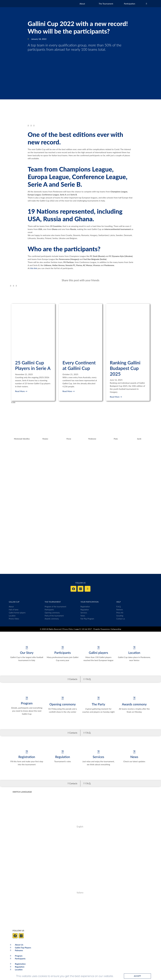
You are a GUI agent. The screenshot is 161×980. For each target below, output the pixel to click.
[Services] (98, 752)
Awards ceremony (134, 704)
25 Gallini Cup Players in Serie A (33, 365)
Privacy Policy (68, 629)
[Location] (134, 648)
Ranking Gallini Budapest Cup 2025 (125, 368)
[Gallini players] (98, 648)
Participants (63, 653)
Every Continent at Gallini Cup (79, 365)
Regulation (63, 757)
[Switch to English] (48, 827)
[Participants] (63, 648)
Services (98, 757)
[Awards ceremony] (134, 698)
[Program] (27, 698)
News (134, 757)
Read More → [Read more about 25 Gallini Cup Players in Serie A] (21, 391)
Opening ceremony (63, 704)
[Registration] (27, 752)
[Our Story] (27, 648)
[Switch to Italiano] (48, 893)
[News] (134, 752)
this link (34, 268)
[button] (28, 126)
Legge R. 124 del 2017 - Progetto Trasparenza (92, 629)
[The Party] (98, 698)
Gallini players (98, 653)
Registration (27, 757)
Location (134, 653)
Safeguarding (116, 629)
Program (27, 703)
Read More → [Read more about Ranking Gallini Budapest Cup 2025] (116, 397)
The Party (98, 704)
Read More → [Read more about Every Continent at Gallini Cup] (69, 391)
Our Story (27, 653)
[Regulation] (63, 752)
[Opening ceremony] (63, 698)
